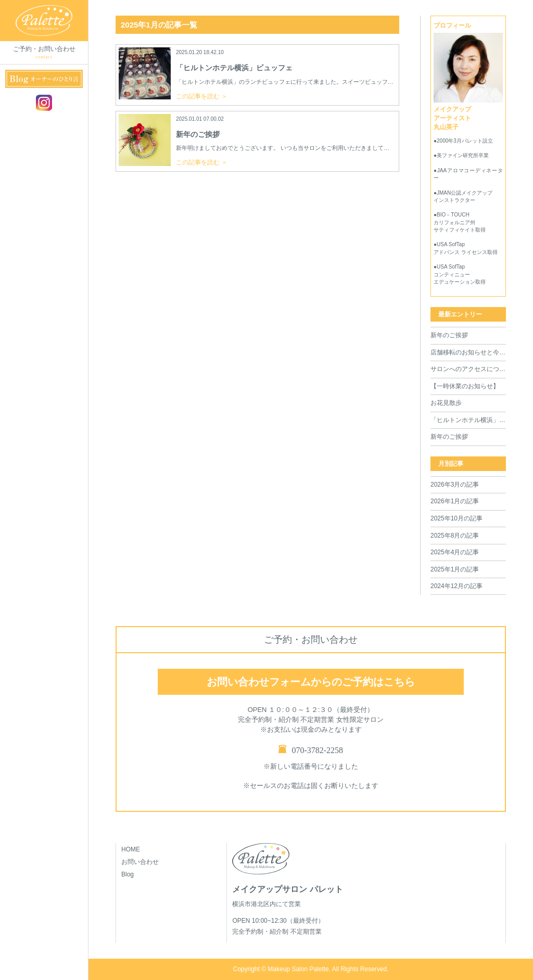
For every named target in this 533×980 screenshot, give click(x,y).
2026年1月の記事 (455, 501)
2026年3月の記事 (455, 485)
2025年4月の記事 (455, 552)
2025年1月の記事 (455, 569)
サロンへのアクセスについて (468, 369)
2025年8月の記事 (455, 536)
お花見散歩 (446, 403)
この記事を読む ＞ (202, 96)
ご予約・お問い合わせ (44, 53)
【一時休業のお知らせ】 (465, 386)
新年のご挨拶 (449, 335)
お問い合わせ (140, 862)
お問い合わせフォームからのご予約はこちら (311, 682)
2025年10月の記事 (456, 518)
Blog (128, 874)
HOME (131, 849)
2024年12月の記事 (456, 586)
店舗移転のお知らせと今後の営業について (468, 352)
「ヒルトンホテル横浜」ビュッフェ (468, 420)
